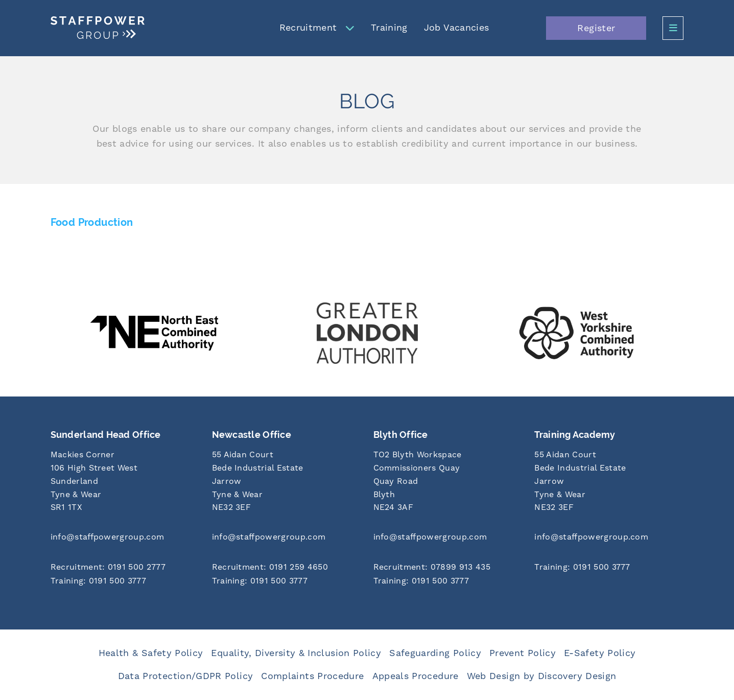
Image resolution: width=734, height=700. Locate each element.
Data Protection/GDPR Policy (186, 676)
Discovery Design (577, 676)
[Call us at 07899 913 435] (448, 568)
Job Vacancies (457, 28)
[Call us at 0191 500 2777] (125, 568)
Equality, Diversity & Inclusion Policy (296, 653)
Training (389, 28)
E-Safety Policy (600, 653)
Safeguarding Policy (435, 653)
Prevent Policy (523, 653)
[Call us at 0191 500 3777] (125, 582)
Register (596, 28)
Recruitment (308, 28)
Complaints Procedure (312, 676)
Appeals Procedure (416, 676)
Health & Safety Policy (151, 653)
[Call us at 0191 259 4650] (287, 568)
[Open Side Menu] (673, 28)
